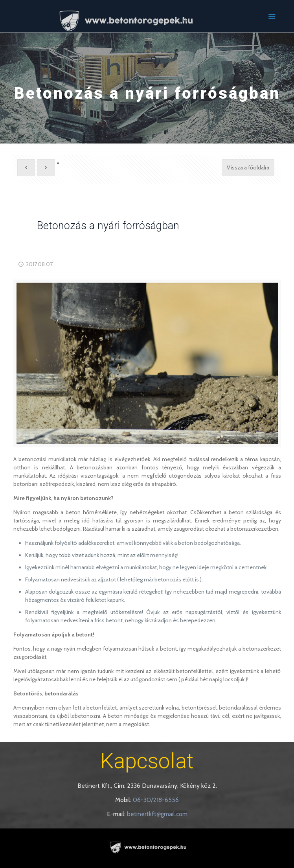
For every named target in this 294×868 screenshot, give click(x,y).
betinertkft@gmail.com (157, 814)
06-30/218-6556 (156, 800)
